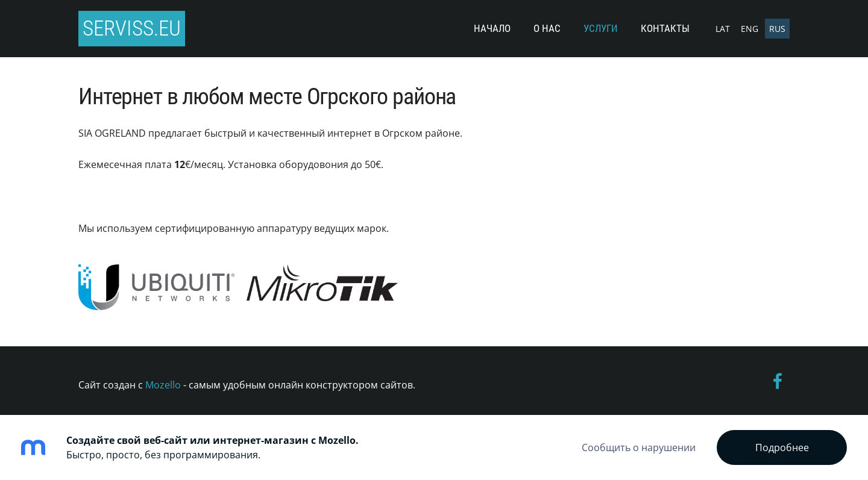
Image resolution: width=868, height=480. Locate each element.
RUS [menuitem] (777, 29)
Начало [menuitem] (492, 28)
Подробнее (782, 447)
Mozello (163, 385)
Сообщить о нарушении (639, 447)
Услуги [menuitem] (601, 28)
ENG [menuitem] (750, 29)
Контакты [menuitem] (665, 28)
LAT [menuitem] (723, 29)
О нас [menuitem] (547, 28)
